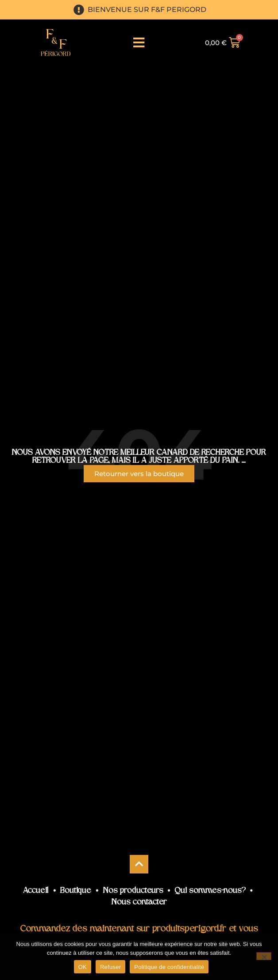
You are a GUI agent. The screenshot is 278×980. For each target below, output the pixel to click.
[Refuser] (264, 956)
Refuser (110, 967)
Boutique (76, 891)
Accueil (36, 891)
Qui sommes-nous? (210, 891)
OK (83, 967)
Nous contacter (139, 902)
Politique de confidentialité (169, 967)
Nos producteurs (133, 891)
